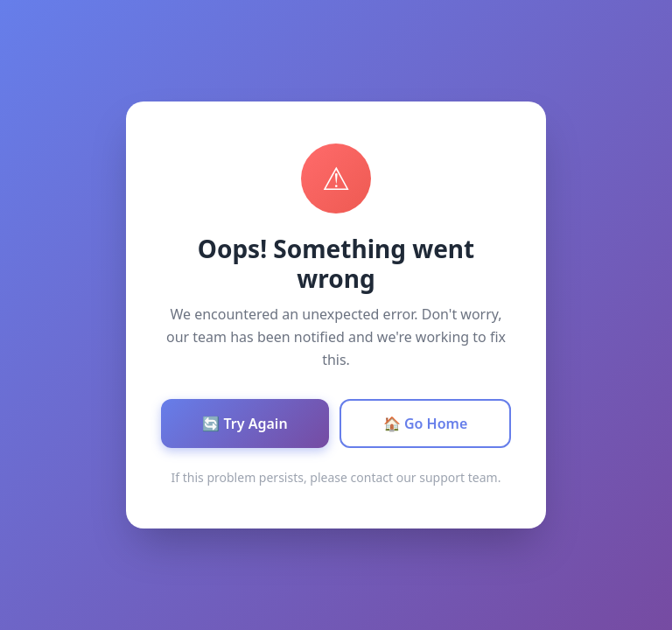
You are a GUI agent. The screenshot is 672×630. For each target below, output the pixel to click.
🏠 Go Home (426, 423)
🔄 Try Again (245, 423)
